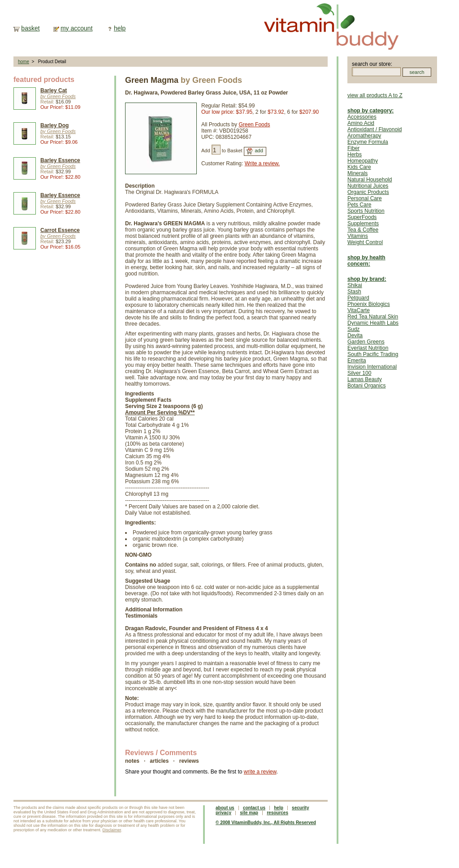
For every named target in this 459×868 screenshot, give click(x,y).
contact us (254, 808)
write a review (260, 772)
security (300, 808)
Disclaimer (112, 830)
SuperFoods (362, 217)
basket (30, 28)
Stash (354, 292)
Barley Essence (60, 160)
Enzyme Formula (368, 142)
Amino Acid (361, 123)
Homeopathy (363, 161)
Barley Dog (54, 125)
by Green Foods (58, 96)
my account (77, 28)
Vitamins (358, 236)
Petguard (358, 298)
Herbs (355, 155)
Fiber (353, 148)
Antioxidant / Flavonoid (375, 129)
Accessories (362, 117)
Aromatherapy (364, 136)
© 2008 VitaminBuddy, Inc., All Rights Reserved (266, 823)
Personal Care (365, 198)
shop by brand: (367, 279)
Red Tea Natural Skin (373, 317)
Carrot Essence (60, 230)
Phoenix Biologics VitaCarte (369, 307)
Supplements (363, 223)
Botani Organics (366, 386)
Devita (355, 335)
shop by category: (370, 111)
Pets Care (359, 205)
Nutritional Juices (368, 186)
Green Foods (254, 125)
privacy (223, 813)
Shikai (355, 285)
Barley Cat (54, 90)
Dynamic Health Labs (373, 323)
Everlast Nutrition (368, 348)
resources (277, 813)
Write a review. (262, 163)
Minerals (357, 173)
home (24, 62)
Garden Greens (366, 342)
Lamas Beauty (365, 379)
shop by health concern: (366, 261)
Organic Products (368, 192)
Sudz (353, 329)
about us (225, 808)
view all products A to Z (375, 95)
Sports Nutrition (366, 211)
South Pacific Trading (373, 354)
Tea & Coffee (363, 230)
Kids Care (359, 167)
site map (249, 813)
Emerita (357, 361)
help (120, 28)
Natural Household (370, 180)
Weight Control (365, 242)
